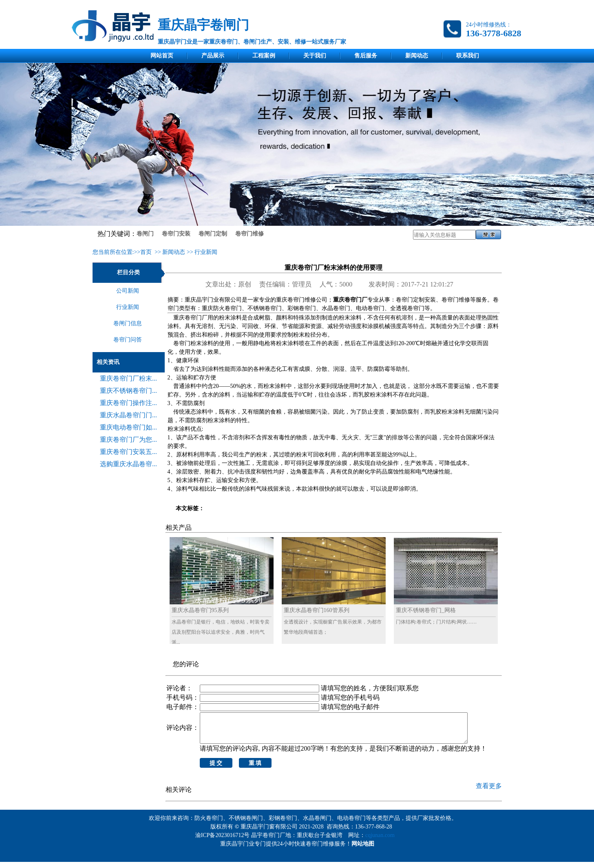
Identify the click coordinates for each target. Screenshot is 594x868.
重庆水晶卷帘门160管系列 (317, 610)
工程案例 (264, 56)
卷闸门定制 (213, 234)
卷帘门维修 (250, 234)
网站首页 (162, 56)
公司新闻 (128, 291)
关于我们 (315, 56)
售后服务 (366, 56)
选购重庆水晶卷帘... (128, 464)
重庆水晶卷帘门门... (128, 415)
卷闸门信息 (128, 323)
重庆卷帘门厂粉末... (128, 378)
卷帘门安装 (176, 234)
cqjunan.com (381, 841)
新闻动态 (417, 56)
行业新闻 (206, 252)
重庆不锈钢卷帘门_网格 (426, 610)
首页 (146, 252)
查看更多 (489, 792)
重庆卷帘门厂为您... (128, 440)
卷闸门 (145, 234)
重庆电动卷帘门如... (128, 427)
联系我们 (468, 56)
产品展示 (213, 56)
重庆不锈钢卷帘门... (128, 391)
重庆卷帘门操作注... (128, 403)
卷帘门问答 (128, 340)
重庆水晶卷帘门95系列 (200, 610)
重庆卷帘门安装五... (128, 452)
